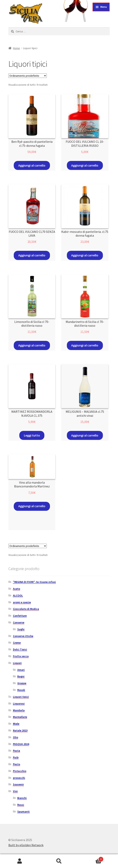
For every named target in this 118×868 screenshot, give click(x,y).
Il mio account (20, 861)
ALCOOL (18, 595)
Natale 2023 (20, 730)
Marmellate (20, 717)
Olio (16, 737)
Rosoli (21, 690)
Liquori (17, 663)
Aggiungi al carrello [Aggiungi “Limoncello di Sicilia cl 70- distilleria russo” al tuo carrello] (32, 345)
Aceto (17, 589)
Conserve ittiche (23, 636)
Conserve (19, 622)
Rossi (21, 805)
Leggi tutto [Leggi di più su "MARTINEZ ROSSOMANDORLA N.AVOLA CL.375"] (32, 435)
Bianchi (22, 798)
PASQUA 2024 (21, 744)
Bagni (21, 676)
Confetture (20, 616)
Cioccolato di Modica (26, 609)
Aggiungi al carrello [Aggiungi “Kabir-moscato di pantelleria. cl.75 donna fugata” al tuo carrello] (85, 255)
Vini (15, 791)
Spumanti (23, 811)
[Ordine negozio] (28, 76)
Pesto (17, 764)
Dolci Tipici (20, 649)
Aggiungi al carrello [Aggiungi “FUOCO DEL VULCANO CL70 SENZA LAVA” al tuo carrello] (32, 255)
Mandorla (19, 710)
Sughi (21, 629)
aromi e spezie (22, 602)
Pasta (17, 751)
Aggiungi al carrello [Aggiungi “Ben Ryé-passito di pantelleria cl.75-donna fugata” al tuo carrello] (32, 165)
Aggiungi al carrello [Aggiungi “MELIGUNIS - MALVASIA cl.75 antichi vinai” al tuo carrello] (85, 435)
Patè (16, 757)
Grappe (22, 683)
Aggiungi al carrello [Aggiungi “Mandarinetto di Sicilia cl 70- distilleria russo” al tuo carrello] (85, 345)
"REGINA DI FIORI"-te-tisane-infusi (34, 582)
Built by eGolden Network (26, 845)
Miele (16, 724)
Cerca (59, 861)
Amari (21, 670)
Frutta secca (21, 656)
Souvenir (18, 784)
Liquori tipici (21, 697)
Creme (17, 643)
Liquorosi (19, 703)
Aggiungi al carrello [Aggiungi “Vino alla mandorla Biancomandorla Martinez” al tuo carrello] (32, 506)
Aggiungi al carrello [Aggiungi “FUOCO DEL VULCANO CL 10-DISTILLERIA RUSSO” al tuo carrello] (85, 165)
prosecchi (19, 778)
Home (16, 48)
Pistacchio (20, 771)
